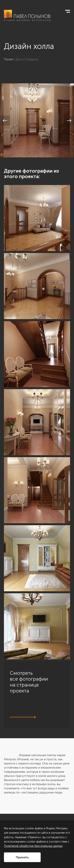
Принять (22, 857)
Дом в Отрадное (27, 59)
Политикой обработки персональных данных (33, 846)
